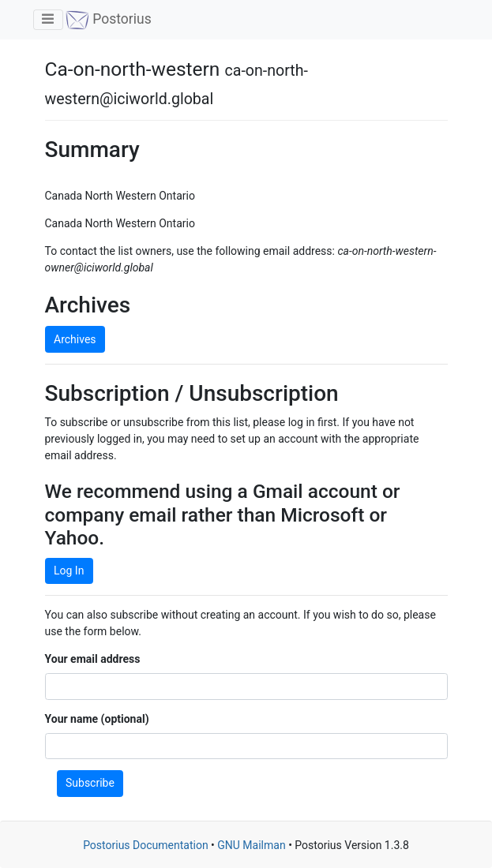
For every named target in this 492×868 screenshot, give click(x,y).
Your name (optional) (97, 719)
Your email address (93, 659)
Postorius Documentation (146, 845)
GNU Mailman (251, 845)
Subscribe (90, 783)
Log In (69, 571)
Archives (75, 339)
